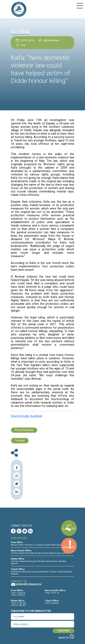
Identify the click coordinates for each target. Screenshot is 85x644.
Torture (20, 441)
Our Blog (20, 31)
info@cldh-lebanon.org (29, 584)
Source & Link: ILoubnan (27, 416)
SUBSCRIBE (63, 631)
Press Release (24, 430)
